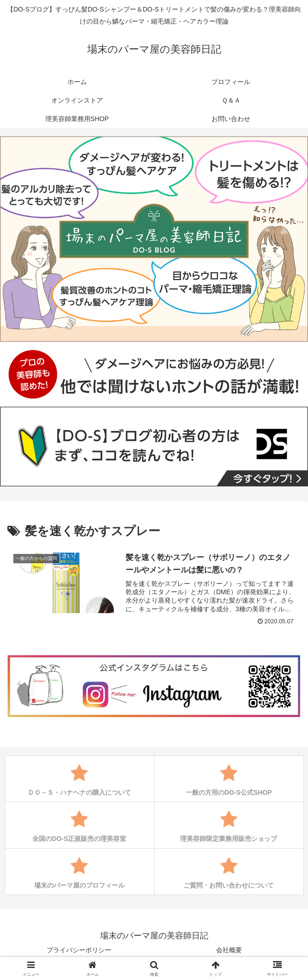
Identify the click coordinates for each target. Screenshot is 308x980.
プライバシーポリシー (79, 950)
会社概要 (229, 950)
